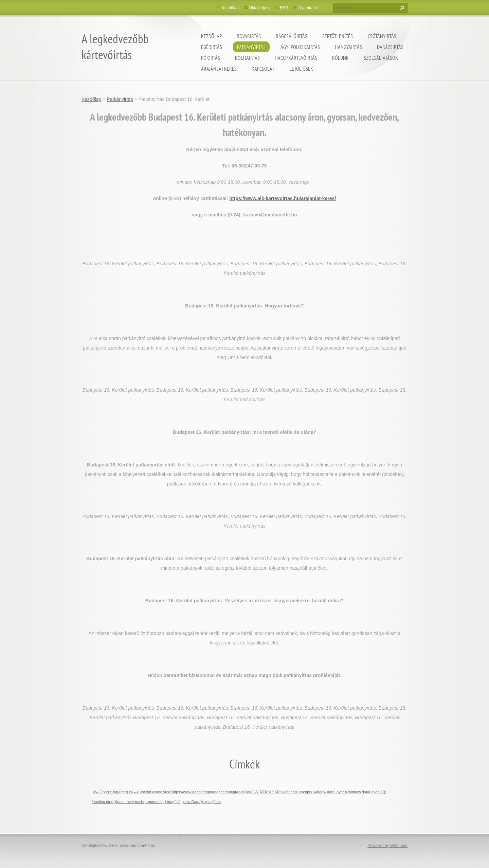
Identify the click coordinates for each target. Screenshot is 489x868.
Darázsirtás (390, 47)
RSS (284, 8)
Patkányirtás (251, 47)
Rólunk (340, 58)
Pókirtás (211, 58)
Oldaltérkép (259, 8)
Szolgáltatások (381, 58)
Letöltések (301, 69)
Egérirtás (212, 47)
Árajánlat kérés (219, 69)
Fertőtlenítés (338, 36)
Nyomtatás (308, 8)
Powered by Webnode (387, 846)
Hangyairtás (348, 47)
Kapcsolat (263, 69)
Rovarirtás (249, 36)
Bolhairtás (247, 58)
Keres (401, 8)
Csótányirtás (382, 36)
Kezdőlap (211, 36)
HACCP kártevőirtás (296, 58)
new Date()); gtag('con (202, 802)
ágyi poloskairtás (300, 47)
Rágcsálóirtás (292, 36)
